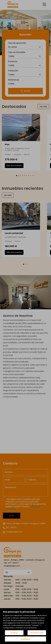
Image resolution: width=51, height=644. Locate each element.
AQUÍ (10, 623)
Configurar (25, 639)
